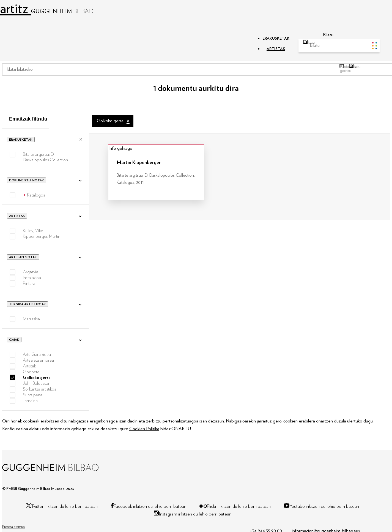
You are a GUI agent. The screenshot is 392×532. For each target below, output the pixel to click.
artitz (47, 9)
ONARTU (181, 429)
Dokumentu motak (27, 180)
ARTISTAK (276, 49)
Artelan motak (23, 257)
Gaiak (14, 340)
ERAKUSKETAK (276, 39)
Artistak (17, 216)
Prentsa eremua (13, 527)
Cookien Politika (144, 429)
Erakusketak (21, 140)
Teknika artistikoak (28, 304)
